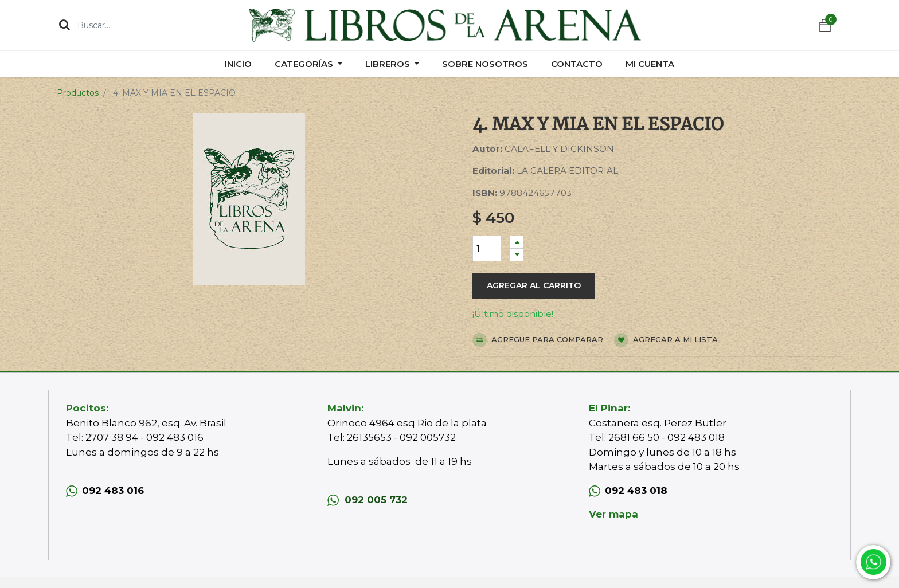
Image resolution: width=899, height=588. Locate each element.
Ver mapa (613, 514)
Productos (78, 93)
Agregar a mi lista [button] (666, 340)
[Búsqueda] (65, 25)
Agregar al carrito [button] (534, 285)
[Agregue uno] (517, 242)
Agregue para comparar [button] (538, 340)
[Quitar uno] (517, 255)
